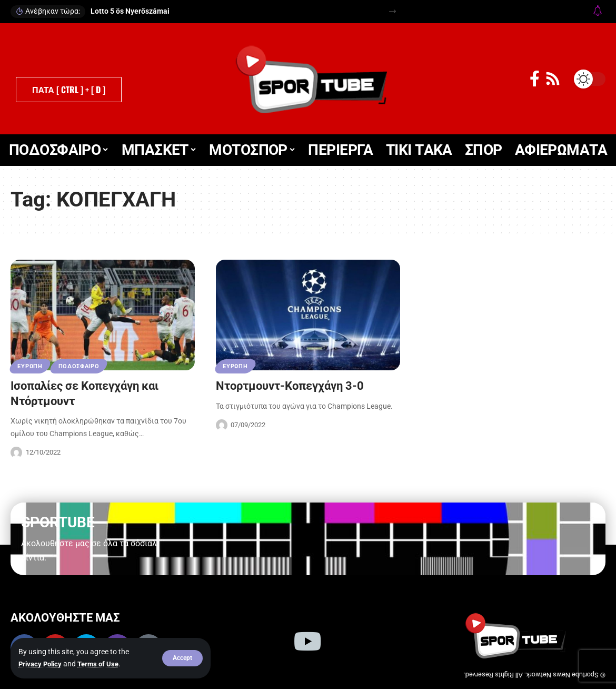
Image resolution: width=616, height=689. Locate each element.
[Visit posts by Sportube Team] (16, 452)
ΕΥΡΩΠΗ (31, 366)
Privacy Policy (42, 664)
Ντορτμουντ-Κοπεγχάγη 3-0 (290, 386)
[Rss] (553, 79)
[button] (182, 658)
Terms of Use (103, 664)
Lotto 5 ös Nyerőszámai (130, 11)
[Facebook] (535, 79)
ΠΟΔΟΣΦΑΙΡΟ (83, 366)
